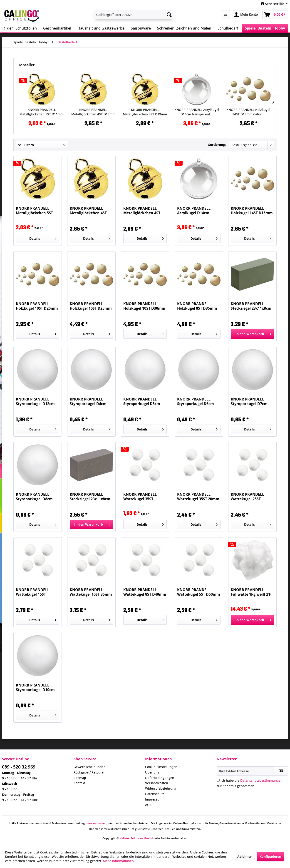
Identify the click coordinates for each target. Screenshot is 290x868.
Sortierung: (217, 145)
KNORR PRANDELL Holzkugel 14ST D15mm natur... (248, 112)
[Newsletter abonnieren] (281, 771)
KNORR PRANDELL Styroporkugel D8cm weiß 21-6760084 (34, 497)
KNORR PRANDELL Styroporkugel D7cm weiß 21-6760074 (249, 401)
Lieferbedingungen (160, 778)
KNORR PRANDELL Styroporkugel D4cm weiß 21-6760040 (88, 401)
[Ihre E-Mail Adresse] (245, 771)
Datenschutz (155, 794)
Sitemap (80, 778)
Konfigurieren (270, 857)
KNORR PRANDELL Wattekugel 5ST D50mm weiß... (199, 592)
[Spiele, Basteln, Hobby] (265, 28)
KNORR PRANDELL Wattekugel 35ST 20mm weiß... (198, 497)
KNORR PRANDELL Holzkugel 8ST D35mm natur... (197, 306)
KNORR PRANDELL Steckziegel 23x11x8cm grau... (90, 497)
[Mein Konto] (246, 15)
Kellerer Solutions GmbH (136, 838)
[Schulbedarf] (228, 28)
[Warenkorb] (275, 15)
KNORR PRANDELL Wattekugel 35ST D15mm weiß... (140, 497)
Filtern (26, 145)
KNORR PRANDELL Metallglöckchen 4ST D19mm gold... (145, 112)
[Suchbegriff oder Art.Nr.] (134, 15)
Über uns (152, 772)
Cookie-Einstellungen (161, 767)
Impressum (154, 799)
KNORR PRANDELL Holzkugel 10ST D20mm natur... (37, 306)
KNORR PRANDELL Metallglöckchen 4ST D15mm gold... (93, 112)
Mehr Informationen (118, 861)
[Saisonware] (141, 28)
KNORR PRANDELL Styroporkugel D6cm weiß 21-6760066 (196, 401)
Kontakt (79, 783)
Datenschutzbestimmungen (261, 780)
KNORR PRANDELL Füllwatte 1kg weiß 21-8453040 (251, 592)
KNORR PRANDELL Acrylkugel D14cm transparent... (197, 112)
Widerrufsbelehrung (161, 788)
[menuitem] (134, 15)
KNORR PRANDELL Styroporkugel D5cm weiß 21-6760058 (142, 401)
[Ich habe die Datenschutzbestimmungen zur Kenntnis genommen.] (218, 780)
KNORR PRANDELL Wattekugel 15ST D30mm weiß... (33, 592)
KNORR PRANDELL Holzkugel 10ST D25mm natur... (91, 306)
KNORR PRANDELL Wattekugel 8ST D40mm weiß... (145, 592)
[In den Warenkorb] (252, 334)
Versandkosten (157, 783)
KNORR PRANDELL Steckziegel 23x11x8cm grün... (251, 306)
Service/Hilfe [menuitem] (273, 4)
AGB (148, 805)
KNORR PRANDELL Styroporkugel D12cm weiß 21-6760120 (35, 401)
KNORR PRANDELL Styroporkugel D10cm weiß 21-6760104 (35, 687)
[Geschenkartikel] (57, 28)
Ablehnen (245, 857)
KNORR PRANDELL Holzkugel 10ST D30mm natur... (144, 306)
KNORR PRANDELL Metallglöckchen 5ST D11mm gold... (42, 112)
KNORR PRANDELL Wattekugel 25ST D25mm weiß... (247, 497)
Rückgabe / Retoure (89, 772)
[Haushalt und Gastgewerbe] (101, 28)
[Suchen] (169, 15)
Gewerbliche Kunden (90, 767)
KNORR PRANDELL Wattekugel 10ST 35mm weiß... (91, 592)
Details (43, 238)
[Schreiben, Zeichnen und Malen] (184, 28)
